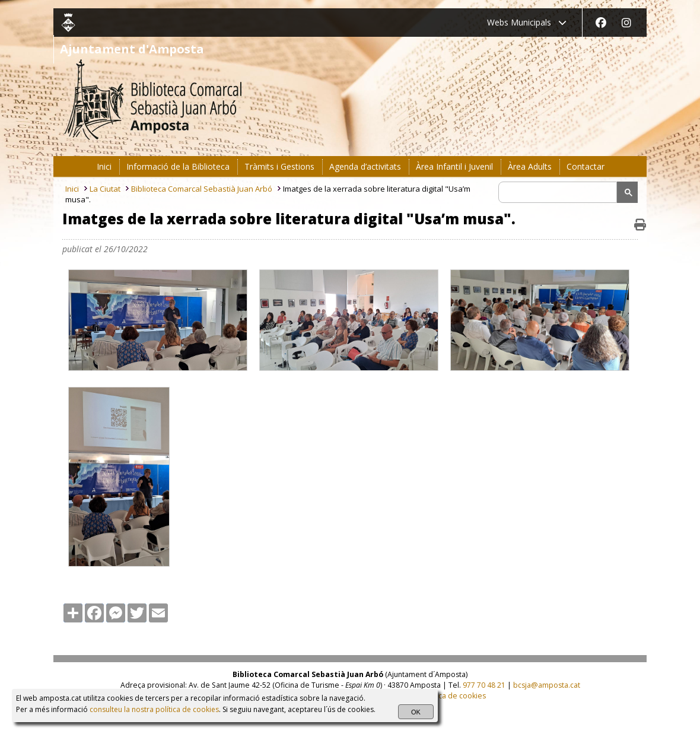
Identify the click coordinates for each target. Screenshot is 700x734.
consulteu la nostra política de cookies (154, 709)
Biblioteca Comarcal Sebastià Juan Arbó (202, 189)
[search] (559, 192)
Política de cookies (454, 696)
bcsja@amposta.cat (547, 685)
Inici (72, 189)
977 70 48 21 (484, 685)
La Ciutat (105, 189)
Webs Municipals (527, 22)
